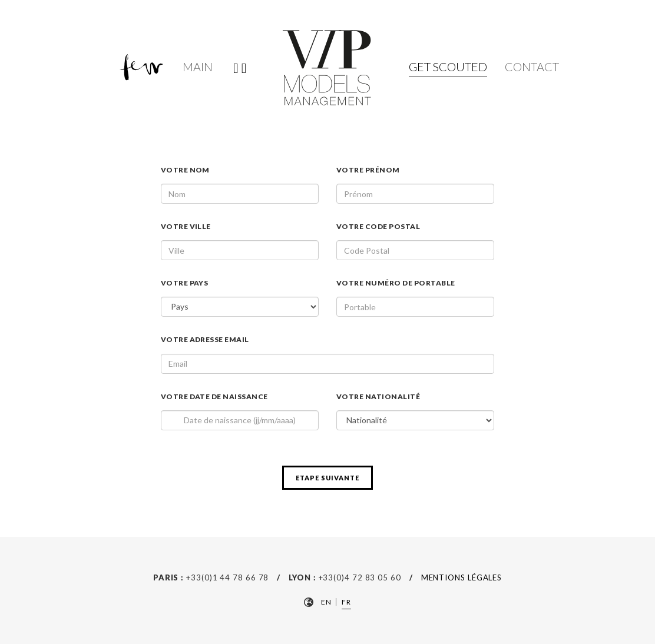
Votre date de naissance (214, 396)
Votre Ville (186, 226)
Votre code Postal (378, 226)
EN (326, 602)
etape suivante (327, 478)
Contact (532, 67)
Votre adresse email (205, 339)
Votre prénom (368, 170)
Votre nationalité (378, 396)
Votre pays (185, 283)
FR (346, 602)
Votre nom (185, 170)
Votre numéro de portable (396, 283)
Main (198, 67)
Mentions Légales (462, 577)
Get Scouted (448, 67)
